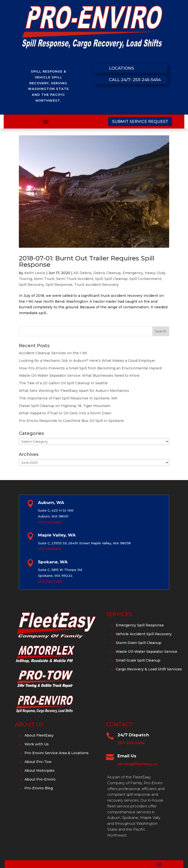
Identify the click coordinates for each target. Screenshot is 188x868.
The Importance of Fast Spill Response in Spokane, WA (68, 398)
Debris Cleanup (107, 273)
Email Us (127, 756)
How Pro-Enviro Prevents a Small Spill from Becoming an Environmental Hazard (90, 368)
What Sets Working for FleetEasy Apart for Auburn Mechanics (74, 391)
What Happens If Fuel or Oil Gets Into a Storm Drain (65, 413)
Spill (99, 279)
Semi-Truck (44, 279)
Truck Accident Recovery (96, 285)
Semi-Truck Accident (75, 279)
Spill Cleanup (116, 279)
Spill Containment (145, 279)
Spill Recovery (31, 285)
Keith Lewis (35, 273)
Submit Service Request (140, 122)
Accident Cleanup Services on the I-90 (53, 353)
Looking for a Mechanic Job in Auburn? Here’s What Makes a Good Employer (87, 361)
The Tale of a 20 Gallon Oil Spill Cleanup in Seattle (63, 383)
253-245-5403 (50, 581)
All (76, 273)
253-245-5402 (50, 522)
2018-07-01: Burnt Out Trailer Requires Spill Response (87, 261)
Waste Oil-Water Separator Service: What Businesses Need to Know (79, 375)
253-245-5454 (131, 743)
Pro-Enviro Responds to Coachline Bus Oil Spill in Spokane (71, 421)
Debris (86, 273)
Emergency (133, 273)
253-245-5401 (49, 549)
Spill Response (59, 285)
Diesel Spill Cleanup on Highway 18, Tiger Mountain (65, 406)
